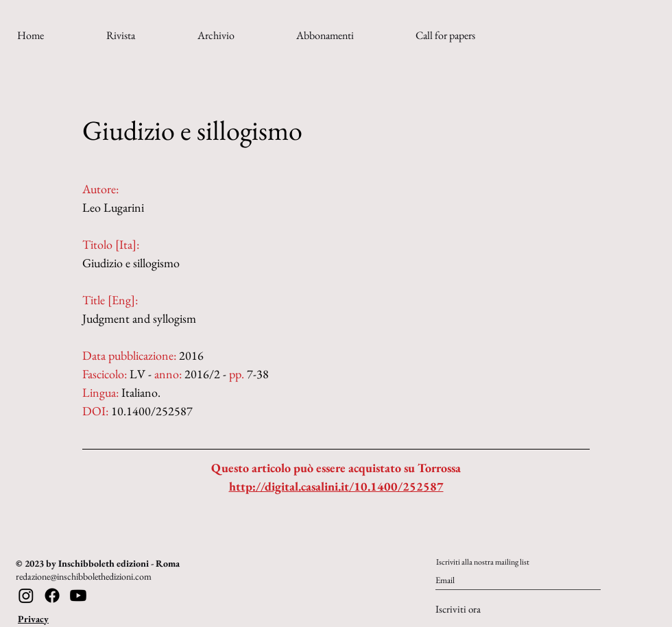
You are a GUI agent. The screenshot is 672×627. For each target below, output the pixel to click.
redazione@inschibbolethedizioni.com (84, 576)
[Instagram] (26, 595)
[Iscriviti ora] (481, 609)
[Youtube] (78, 595)
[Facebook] (52, 595)
